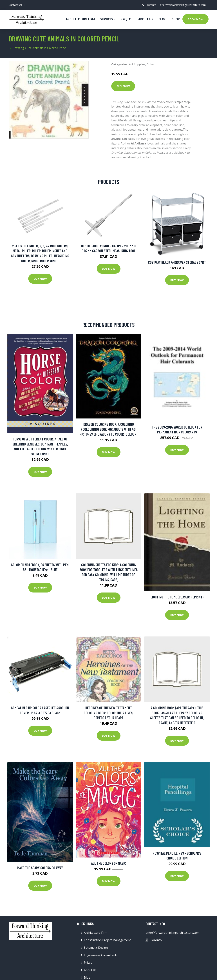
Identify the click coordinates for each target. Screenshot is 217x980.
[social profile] (25, 5)
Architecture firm (80, 19)
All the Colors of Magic (109, 863)
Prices (88, 963)
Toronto (151, 5)
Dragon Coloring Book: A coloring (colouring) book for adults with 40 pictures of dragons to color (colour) (108, 429)
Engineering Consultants (101, 955)
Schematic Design (96, 948)
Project (127, 19)
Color (150, 64)
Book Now (195, 19)
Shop (176, 19)
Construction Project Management (107, 940)
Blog (162, 19)
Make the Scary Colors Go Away (40, 868)
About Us (146, 19)
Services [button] (107, 19)
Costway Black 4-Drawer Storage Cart (177, 262)
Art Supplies (137, 64)
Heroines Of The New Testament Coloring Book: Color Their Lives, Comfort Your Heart (108, 713)
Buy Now (123, 86)
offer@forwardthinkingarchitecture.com (183, 5)
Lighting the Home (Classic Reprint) (177, 597)
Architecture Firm (96, 933)
